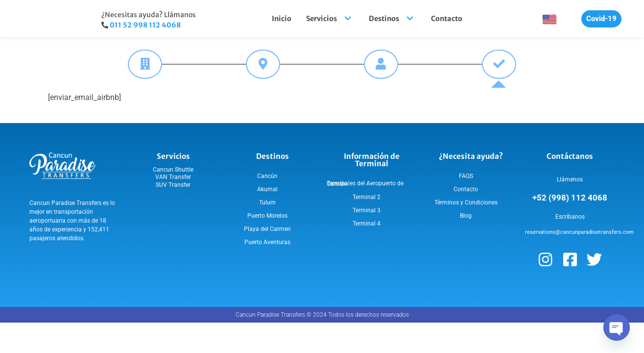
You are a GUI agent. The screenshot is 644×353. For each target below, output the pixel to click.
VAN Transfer (173, 177)
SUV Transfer (173, 185)
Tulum (267, 202)
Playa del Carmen (267, 229)
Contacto (447, 19)
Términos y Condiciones (466, 202)
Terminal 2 (367, 197)
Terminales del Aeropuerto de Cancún (365, 184)
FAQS (466, 176)
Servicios (330, 18)
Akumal (267, 189)
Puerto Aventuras (267, 242)
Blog (466, 216)
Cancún (267, 176)
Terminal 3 (367, 210)
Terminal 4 (367, 224)
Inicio (282, 19)
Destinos (393, 18)
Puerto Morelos (267, 216)
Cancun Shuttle (173, 170)
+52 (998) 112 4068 (570, 198)
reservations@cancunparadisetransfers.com (579, 232)
